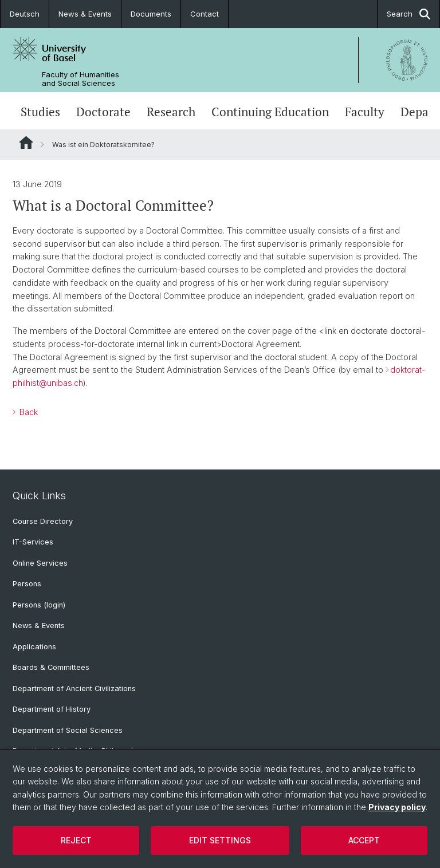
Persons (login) (39, 605)
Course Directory (43, 521)
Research (171, 112)
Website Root (26, 143)
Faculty (365, 112)
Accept (364, 840)
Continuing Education (270, 112)
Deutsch (25, 14)
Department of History (52, 709)
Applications (34, 647)
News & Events (85, 14)
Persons (27, 584)
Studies (40, 112)
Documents (151, 14)
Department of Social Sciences (68, 730)
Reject (76, 840)
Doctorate (103, 112)
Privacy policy (397, 807)
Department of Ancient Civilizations (74, 689)
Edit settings (220, 840)
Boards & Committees (51, 667)
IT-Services (33, 542)
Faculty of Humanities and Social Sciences (80, 79)
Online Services (40, 563)
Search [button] (408, 14)
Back (27, 412)
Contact (205, 14)
